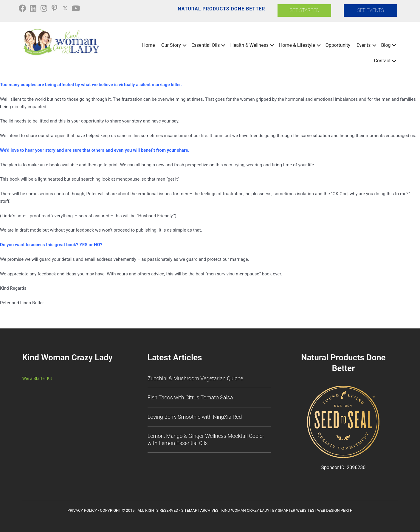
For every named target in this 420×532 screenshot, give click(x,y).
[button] (25, 9)
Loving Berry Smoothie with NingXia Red (195, 416)
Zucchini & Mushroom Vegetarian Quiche (195, 377)
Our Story (171, 44)
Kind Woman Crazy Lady (245, 509)
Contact (382, 60)
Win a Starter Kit (38, 377)
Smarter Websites (296, 509)
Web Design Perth (335, 509)
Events (364, 44)
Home (149, 44)
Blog (386, 44)
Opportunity (338, 44)
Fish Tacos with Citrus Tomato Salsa (190, 397)
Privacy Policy (82, 509)
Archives (209, 509)
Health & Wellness (249, 44)
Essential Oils (206, 44)
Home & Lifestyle (297, 44)
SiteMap (189, 509)
